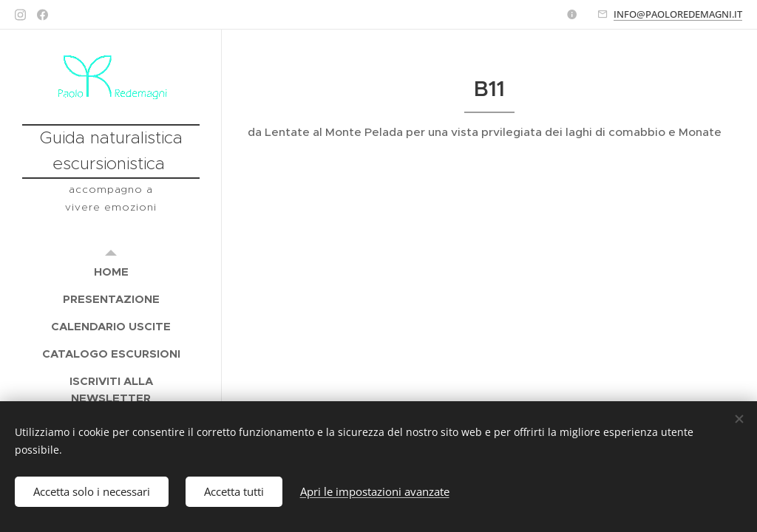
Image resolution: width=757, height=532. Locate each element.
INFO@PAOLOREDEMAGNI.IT (678, 14)
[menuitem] (111, 272)
